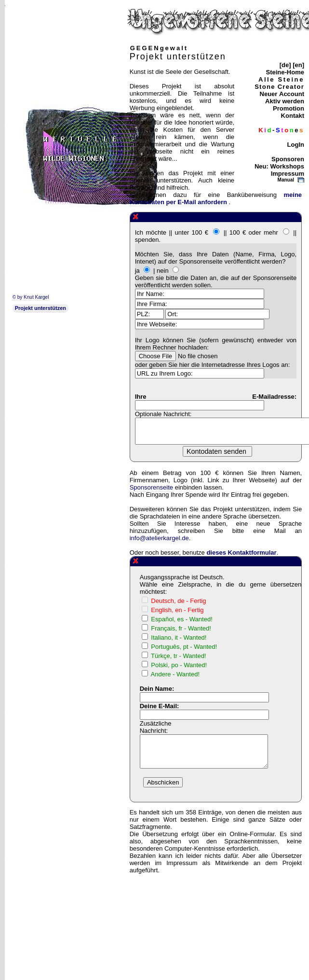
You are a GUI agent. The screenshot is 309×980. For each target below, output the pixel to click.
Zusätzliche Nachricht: (156, 727)
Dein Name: (157, 689)
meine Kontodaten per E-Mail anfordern (216, 198)
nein (163, 271)
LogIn (296, 145)
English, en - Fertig (177, 610)
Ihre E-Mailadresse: (216, 397)
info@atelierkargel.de (159, 538)
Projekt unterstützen (40, 308)
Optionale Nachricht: (163, 414)
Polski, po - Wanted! (179, 665)
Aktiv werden (285, 101)
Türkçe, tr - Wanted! (178, 656)
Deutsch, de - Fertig (178, 601)
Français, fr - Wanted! (181, 628)
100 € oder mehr (254, 232)
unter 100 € (192, 232)
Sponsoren (288, 159)
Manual (286, 180)
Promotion (289, 108)
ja (137, 271)
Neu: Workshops (279, 166)
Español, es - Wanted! (181, 619)
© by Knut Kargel (31, 297)
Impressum (288, 174)
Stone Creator (279, 87)
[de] (285, 65)
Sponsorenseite (151, 487)
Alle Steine (281, 79)
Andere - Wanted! (175, 674)
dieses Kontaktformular (241, 553)
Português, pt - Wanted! (184, 647)
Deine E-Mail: (160, 706)
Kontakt (293, 116)
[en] (298, 65)
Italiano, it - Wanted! (179, 637)
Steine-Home (285, 72)
